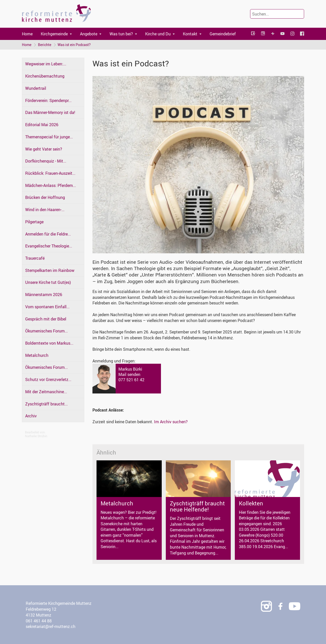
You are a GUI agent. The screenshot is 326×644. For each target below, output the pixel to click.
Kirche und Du (158, 34)
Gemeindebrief (223, 34)
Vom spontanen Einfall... (47, 307)
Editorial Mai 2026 (42, 125)
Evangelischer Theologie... (49, 246)
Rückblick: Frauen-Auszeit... (50, 173)
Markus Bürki (130, 369)
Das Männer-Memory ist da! (50, 113)
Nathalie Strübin (36, 436)
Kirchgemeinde (54, 34)
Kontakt (190, 34)
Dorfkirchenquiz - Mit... (46, 161)
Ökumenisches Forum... (46, 331)
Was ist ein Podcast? (74, 45)
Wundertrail (36, 88)
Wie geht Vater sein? (44, 149)
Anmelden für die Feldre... (48, 234)
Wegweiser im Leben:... (46, 64)
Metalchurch (37, 355)
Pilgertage (34, 222)
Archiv (31, 416)
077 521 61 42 (131, 380)
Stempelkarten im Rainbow (50, 270)
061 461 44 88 (39, 621)
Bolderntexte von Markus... (49, 343)
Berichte (45, 45)
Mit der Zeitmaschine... (46, 392)
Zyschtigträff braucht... (46, 404)
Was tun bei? (121, 34)
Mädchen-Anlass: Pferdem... (51, 185)
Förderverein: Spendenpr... (48, 100)
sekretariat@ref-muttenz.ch (51, 627)
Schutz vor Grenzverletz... (48, 379)
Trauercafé (35, 258)
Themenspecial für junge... (49, 137)
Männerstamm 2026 (44, 295)
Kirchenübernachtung (45, 76)
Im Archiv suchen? (171, 422)
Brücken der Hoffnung (45, 198)
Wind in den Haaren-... (45, 210)
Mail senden (129, 374)
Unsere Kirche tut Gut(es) (48, 283)
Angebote (89, 34)
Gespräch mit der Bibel (46, 319)
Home (27, 34)
